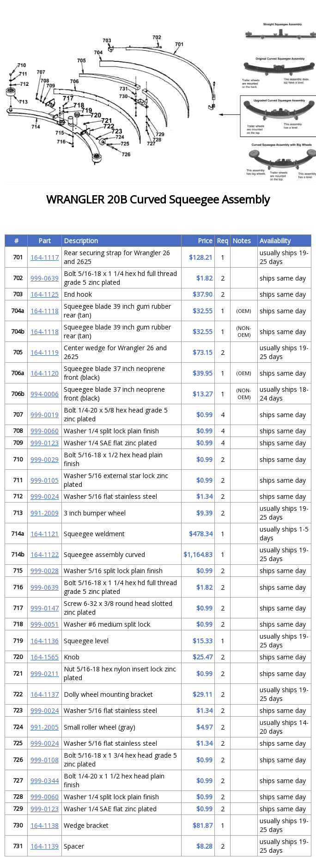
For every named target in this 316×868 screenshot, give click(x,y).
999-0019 (45, 415)
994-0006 (45, 394)
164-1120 (45, 373)
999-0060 (45, 431)
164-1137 (45, 694)
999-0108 (45, 760)
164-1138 (45, 825)
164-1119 (45, 352)
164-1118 (45, 311)
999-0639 (45, 278)
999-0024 (45, 496)
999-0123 (45, 443)
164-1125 (45, 294)
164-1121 (45, 534)
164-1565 (45, 657)
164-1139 (45, 846)
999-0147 (45, 608)
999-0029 (45, 459)
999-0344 (45, 781)
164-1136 (45, 641)
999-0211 (45, 673)
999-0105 (45, 480)
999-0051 (45, 624)
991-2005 (45, 727)
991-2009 (45, 513)
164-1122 (45, 554)
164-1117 (45, 257)
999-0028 (45, 571)
